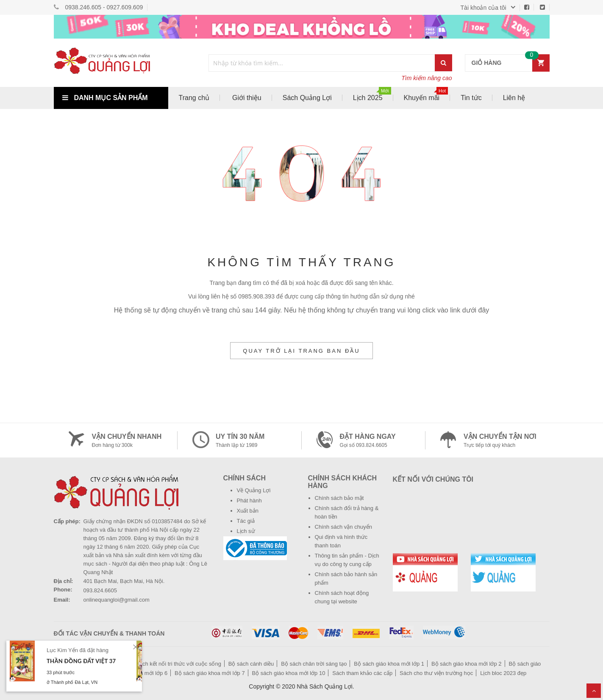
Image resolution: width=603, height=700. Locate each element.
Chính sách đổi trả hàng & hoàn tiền (347, 512)
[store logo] (111, 63)
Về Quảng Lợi (254, 490)
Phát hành (249, 501)
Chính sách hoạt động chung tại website (342, 597)
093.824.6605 (100, 590)
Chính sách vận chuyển (343, 527)
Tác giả (246, 521)
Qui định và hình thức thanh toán (341, 541)
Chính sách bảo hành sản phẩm (346, 579)
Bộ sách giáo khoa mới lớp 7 (210, 673)
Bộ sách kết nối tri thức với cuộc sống (175, 664)
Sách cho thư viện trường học (436, 673)
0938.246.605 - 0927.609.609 (104, 7)
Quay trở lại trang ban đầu (301, 351)
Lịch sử (246, 531)
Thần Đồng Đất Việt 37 (81, 661)
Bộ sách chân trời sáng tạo (314, 664)
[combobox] (322, 63)
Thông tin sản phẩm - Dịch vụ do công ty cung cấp (347, 560)
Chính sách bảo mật (339, 498)
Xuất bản (248, 511)
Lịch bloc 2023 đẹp (503, 673)
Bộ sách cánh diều (251, 664)
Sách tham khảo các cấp (362, 673)
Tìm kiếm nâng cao (427, 78)
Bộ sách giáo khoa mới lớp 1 (389, 664)
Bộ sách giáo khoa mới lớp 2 (467, 664)
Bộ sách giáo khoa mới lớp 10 (289, 673)
